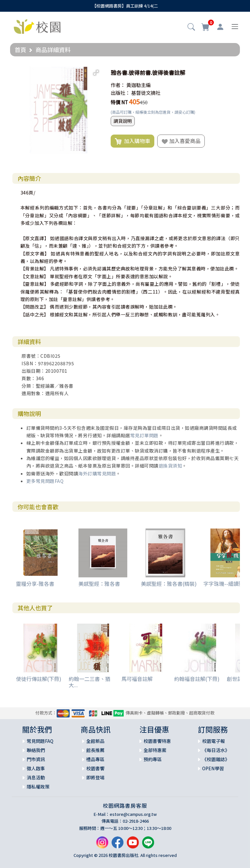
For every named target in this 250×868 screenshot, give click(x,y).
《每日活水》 (216, 750)
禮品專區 (95, 759)
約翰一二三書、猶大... (90, 682)
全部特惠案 (155, 750)
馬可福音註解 (137, 679)
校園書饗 (95, 768)
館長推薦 (95, 750)
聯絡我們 (36, 750)
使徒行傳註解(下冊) (39, 679)
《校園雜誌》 (216, 759)
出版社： (120, 93)
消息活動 (36, 777)
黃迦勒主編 (139, 85)
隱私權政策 (38, 787)
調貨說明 (123, 121)
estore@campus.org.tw (133, 814)
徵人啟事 (36, 768)
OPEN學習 (213, 768)
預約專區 (153, 759)
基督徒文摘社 (146, 93)
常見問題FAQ (40, 741)
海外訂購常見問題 (97, 473)
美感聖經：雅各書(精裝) (169, 584)
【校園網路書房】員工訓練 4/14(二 (125, 6)
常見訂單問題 (144, 435)
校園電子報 (214, 741)
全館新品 (95, 741)
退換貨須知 (170, 466)
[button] (191, 27)
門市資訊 (36, 759)
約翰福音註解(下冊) (197, 679)
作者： (118, 85)
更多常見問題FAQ (45, 481)
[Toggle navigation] (235, 27)
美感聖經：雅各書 (99, 584)
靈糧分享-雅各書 (35, 584)
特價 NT (119, 102)
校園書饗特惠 (157, 741)
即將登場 (95, 777)
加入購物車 (132, 141)
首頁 (21, 50)
